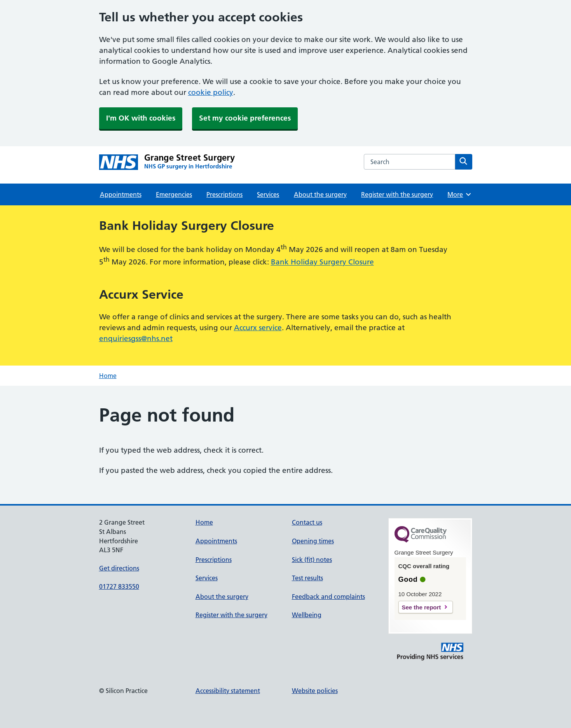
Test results (307, 578)
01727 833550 (119, 586)
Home (108, 376)
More (460, 194)
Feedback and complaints (328, 597)
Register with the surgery (397, 194)
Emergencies (174, 194)
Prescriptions (224, 194)
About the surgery (320, 194)
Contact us (307, 522)
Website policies (315, 691)
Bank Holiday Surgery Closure (322, 262)
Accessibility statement (228, 691)
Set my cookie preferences (245, 118)
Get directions (119, 568)
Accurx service (258, 328)
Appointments (121, 194)
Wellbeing (307, 615)
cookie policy (211, 92)
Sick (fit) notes (312, 560)
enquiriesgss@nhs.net (136, 339)
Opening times (313, 541)
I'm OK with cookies (141, 118)
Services (268, 194)
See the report (422, 607)
